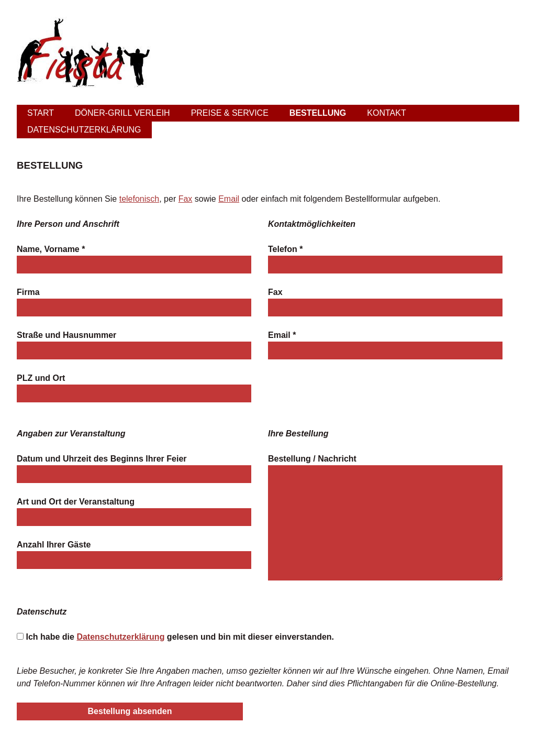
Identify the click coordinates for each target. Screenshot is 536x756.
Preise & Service (230, 113)
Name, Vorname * (51, 249)
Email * (282, 335)
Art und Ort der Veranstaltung (76, 502)
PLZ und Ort (41, 378)
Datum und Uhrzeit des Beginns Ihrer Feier (102, 459)
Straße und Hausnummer (66, 335)
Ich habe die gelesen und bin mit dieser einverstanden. (180, 637)
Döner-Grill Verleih (122, 113)
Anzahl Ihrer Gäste (54, 545)
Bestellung (318, 113)
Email (229, 199)
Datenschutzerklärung (84, 130)
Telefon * (285, 249)
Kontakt (386, 113)
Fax (186, 199)
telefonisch (139, 199)
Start (41, 113)
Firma (28, 292)
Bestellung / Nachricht (312, 459)
